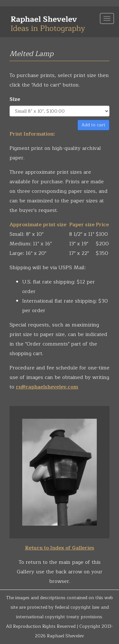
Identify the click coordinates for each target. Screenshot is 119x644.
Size (15, 99)
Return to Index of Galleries (60, 548)
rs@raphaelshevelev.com (47, 387)
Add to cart (93, 125)
